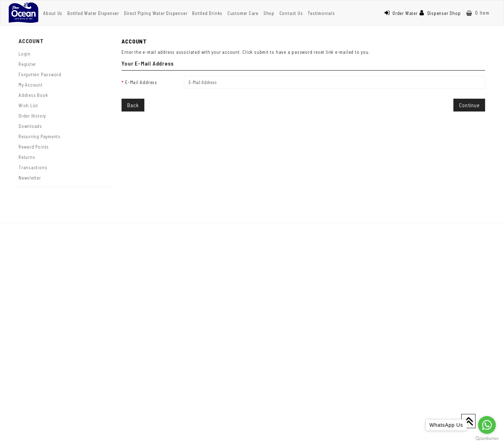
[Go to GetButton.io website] (487, 439)
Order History (32, 116)
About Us (53, 13)
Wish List (28, 105)
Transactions (33, 167)
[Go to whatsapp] (487, 425)
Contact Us (291, 13)
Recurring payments (40, 136)
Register (27, 64)
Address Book (33, 95)
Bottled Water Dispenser (93, 13)
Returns (27, 157)
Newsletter (30, 178)
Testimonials (321, 13)
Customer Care (243, 13)
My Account (31, 85)
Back (133, 105)
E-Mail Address (141, 82)
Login (25, 54)
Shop (269, 13)
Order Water (401, 13)
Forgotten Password (40, 74)
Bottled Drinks (207, 13)
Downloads (30, 126)
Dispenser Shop (440, 13)
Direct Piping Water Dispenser (156, 13)
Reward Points (34, 147)
